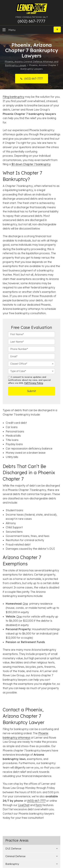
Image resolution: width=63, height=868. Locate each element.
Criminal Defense (15, 856)
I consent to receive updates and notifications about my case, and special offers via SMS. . (29, 380)
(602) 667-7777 (33, 78)
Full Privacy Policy (34, 383)
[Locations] (57, 29)
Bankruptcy (12, 864)
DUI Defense (13, 849)
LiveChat (24, 805)
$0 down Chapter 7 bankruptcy (31, 164)
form (39, 805)
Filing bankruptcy (13, 97)
